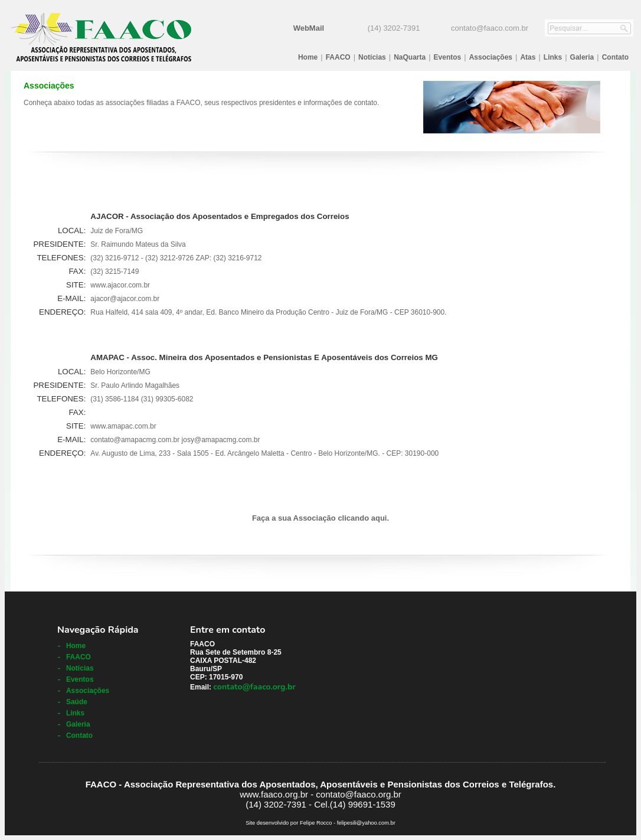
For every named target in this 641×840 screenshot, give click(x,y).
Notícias (372, 57)
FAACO (338, 57)
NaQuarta (410, 57)
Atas (528, 57)
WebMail (309, 28)
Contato (615, 57)
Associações (491, 57)
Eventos (448, 57)
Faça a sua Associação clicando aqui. (320, 518)
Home (308, 57)
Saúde (77, 702)
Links (553, 57)
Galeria (582, 57)
